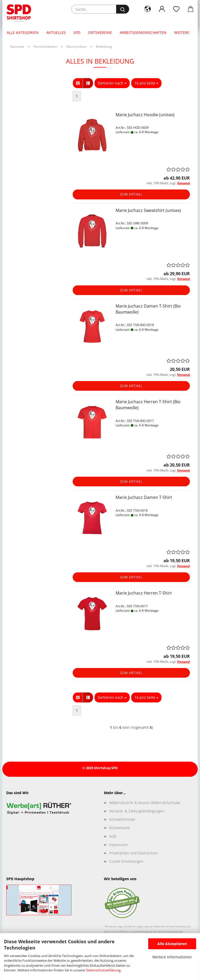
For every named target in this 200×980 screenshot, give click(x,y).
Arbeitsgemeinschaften (143, 32)
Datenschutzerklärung (103, 970)
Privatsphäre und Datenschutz (134, 853)
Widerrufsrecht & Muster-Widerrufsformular (145, 803)
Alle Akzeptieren (172, 944)
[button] (148, 9)
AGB (113, 836)
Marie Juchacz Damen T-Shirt (144, 497)
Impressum (118, 845)
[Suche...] (123, 9)
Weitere (182, 32)
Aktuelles (56, 32)
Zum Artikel (131, 194)
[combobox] (112, 83)
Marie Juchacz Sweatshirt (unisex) (148, 210)
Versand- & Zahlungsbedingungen (137, 811)
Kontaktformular (122, 819)
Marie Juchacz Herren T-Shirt (144, 593)
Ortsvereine (100, 32)
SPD (77, 32)
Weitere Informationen (172, 957)
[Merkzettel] (176, 9)
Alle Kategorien (23, 32)
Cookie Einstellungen (126, 861)
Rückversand (119, 828)
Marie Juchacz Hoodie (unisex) (145, 115)
